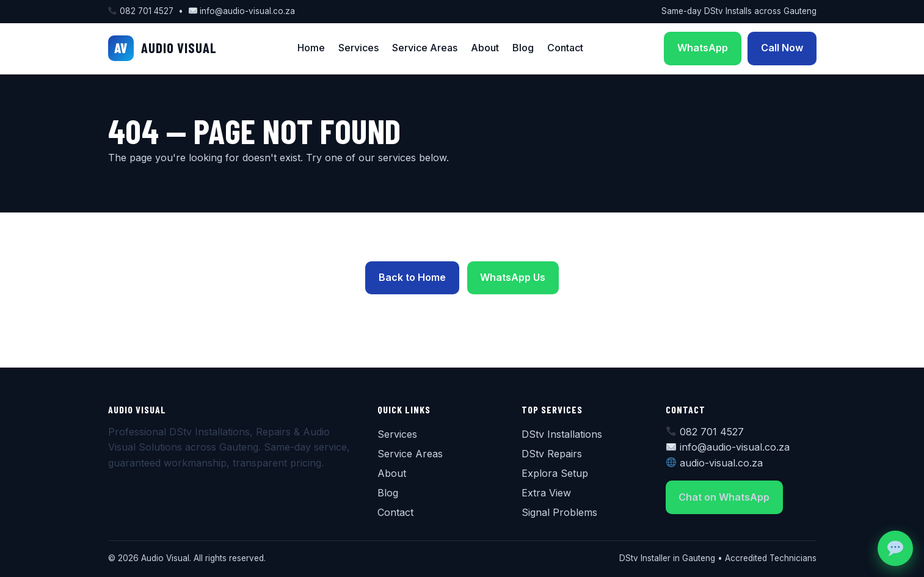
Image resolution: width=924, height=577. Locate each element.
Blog (523, 48)
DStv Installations (562, 434)
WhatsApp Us (513, 277)
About (485, 48)
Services (358, 48)
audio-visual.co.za (721, 463)
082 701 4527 (147, 11)
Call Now (782, 48)
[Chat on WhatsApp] (895, 548)
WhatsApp (703, 48)
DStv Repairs (552, 454)
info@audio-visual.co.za (247, 11)
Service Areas (425, 48)
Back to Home (412, 277)
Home (311, 48)
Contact (565, 48)
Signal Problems (559, 512)
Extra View (546, 493)
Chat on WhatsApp (724, 497)
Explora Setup (555, 473)
